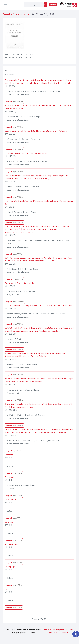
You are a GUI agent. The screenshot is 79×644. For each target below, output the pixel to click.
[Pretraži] (45, 5)
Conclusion (9, 522)
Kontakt (64, 633)
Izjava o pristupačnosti (54, 630)
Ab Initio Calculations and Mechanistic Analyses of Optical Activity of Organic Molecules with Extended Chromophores (39, 380)
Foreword (9, 477)
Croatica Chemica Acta (16, 14)
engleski (14, 102)
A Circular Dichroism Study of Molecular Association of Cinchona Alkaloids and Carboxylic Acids (38, 107)
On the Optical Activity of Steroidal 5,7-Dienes (26, 153)
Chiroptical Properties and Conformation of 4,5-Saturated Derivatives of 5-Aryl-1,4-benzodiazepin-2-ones (39, 406)
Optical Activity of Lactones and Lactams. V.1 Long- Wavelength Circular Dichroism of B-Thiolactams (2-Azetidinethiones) (38, 177)
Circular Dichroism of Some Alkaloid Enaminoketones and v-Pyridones (36, 131)
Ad (6, 589)
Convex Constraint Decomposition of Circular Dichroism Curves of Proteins (38, 306)
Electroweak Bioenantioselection (20, 283)
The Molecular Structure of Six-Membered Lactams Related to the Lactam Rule (39, 203)
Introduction (10, 500)
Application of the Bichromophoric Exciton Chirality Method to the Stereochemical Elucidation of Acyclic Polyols (35, 355)
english (53, 5)
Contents (9, 455)
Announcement (11, 544)
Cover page (10, 567)
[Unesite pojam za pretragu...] (34, 5)
